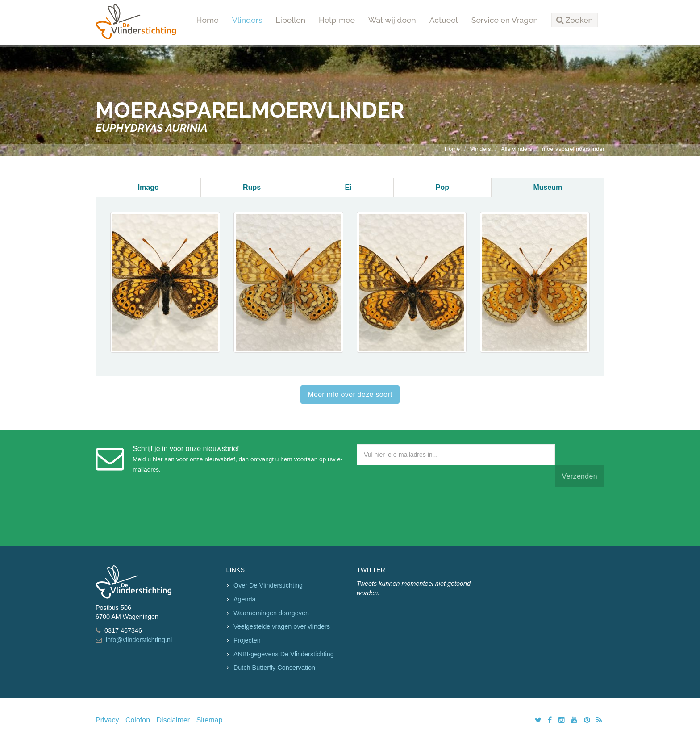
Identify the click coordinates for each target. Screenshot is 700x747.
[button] (575, 20)
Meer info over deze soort (350, 394)
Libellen (291, 20)
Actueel (444, 20)
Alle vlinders (517, 149)
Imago (148, 187)
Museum (548, 187)
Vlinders (247, 20)
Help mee (337, 20)
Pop (442, 187)
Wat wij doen (392, 20)
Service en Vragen (505, 20)
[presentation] (425, 514)
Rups (252, 187)
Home (208, 20)
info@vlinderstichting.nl (139, 640)
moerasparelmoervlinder (573, 149)
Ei (348, 187)
